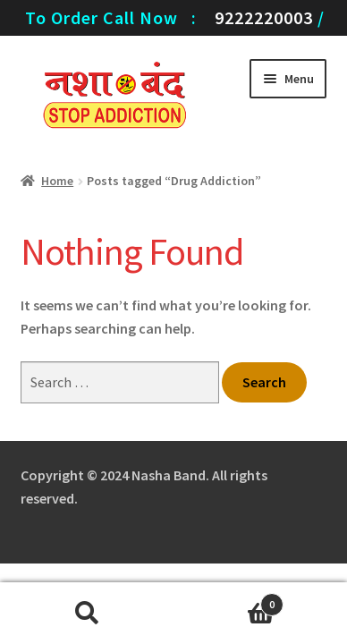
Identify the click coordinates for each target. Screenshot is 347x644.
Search (87, 614)
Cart (229, 601)
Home (57, 181)
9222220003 (264, 17)
